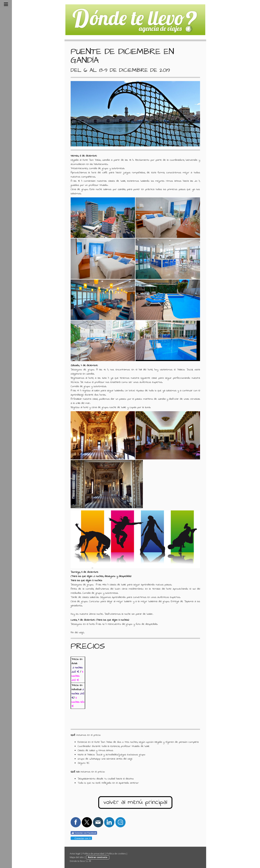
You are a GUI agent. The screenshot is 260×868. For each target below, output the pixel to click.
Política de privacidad (93, 854)
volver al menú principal (135, 802)
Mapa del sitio (77, 857)
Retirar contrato (98, 857)
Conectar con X (81, 838)
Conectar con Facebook (84, 833)
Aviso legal (75, 854)
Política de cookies (116, 854)
